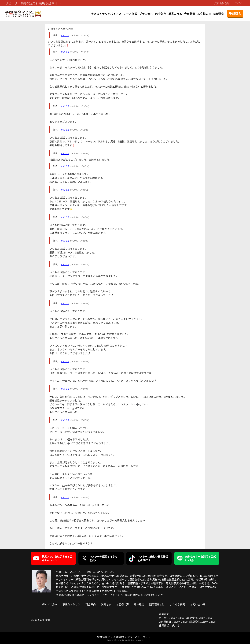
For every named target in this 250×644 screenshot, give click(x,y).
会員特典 (190, 14)
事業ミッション (71, 604)
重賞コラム (175, 14)
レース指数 (130, 14)
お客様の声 (204, 14)
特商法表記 (104, 637)
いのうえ (65, 35)
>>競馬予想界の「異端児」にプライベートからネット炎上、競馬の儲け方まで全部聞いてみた (109, 595)
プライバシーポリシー (140, 637)
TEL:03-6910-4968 (40, 620)
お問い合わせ (198, 604)
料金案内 (91, 604)
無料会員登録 (222, 3)
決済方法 (106, 604)
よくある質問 (177, 604)
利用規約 (119, 637)
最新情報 (219, 14)
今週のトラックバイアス (106, 14)
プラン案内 (146, 14)
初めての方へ (50, 604)
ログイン (240, 3)
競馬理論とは (157, 604)
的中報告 (161, 14)
